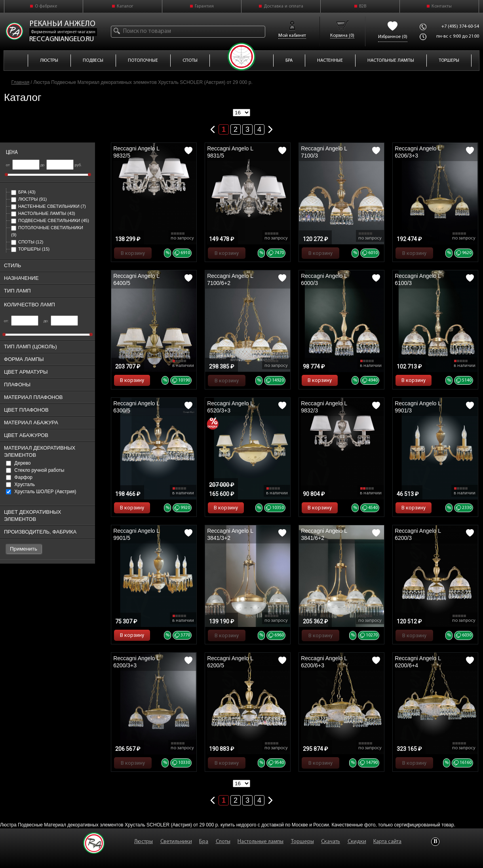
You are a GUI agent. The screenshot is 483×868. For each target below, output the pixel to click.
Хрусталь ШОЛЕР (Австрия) (41, 492)
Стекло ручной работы (35, 470)
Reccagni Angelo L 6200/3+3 (136, 662)
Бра (23, 192)
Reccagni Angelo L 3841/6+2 (324, 534)
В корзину (133, 253)
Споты (27, 242)
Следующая (270, 128)
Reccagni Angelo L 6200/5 (230, 662)
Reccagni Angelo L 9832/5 (136, 152)
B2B (363, 6)
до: (61, 321)
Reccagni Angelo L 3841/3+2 (230, 534)
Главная (21, 82)
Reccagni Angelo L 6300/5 (136, 407)
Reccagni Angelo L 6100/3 (418, 279)
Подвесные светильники (50, 220)
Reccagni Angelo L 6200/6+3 (324, 662)
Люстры (29, 199)
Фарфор (19, 477)
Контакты (442, 6)
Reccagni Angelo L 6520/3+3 (230, 407)
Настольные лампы (43, 213)
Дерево (18, 463)
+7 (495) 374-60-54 (460, 27)
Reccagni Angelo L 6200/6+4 (418, 662)
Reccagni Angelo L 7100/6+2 (230, 279)
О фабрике (46, 6)
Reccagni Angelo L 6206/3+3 (418, 152)
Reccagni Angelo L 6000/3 (324, 279)
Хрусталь (20, 484)
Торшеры (30, 249)
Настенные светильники (48, 206)
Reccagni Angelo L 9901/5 (136, 534)
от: (21, 321)
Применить (24, 549)
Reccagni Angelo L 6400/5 (136, 279)
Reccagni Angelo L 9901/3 (418, 407)
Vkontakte (435, 842)
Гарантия (204, 6)
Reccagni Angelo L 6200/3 (418, 534)
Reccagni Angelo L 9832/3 (324, 407)
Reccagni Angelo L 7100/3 (324, 152)
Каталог (125, 6)
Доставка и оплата (283, 6)
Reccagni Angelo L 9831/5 (230, 152)
